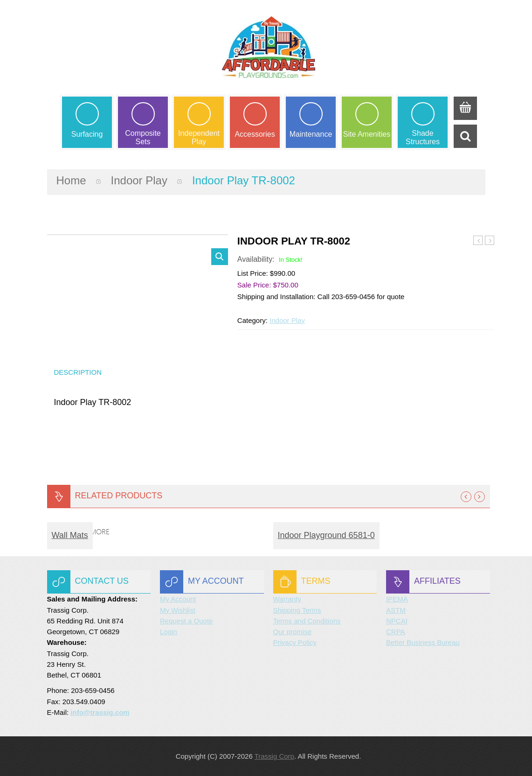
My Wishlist (178, 610)
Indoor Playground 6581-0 (326, 535)
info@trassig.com (100, 712)
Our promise (293, 632)
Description (78, 372)
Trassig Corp (274, 756)
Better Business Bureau (423, 642)
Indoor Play (139, 180)
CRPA (396, 632)
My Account (178, 599)
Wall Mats (70, 535)
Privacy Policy (295, 642)
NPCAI (397, 621)
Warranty (287, 599)
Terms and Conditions (307, 621)
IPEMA (397, 599)
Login (169, 632)
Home (71, 180)
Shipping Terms (297, 610)
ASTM (396, 610)
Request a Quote (186, 621)
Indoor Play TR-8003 (490, 241)
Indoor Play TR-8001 (478, 241)
